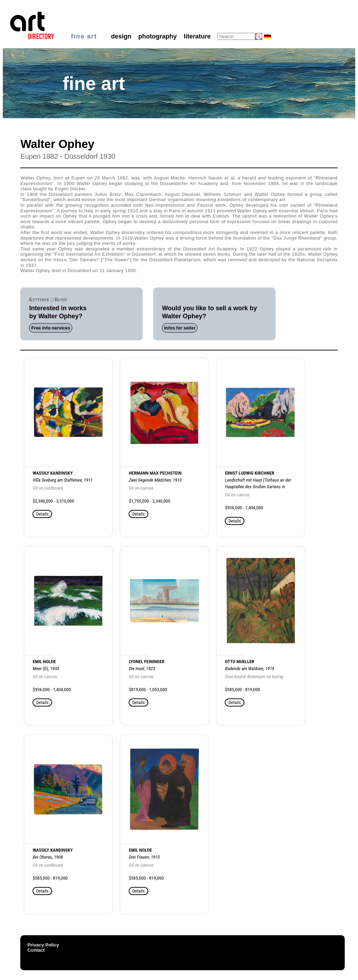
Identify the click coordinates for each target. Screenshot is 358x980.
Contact (36, 950)
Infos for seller (180, 328)
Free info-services (51, 328)
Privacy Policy (43, 945)
